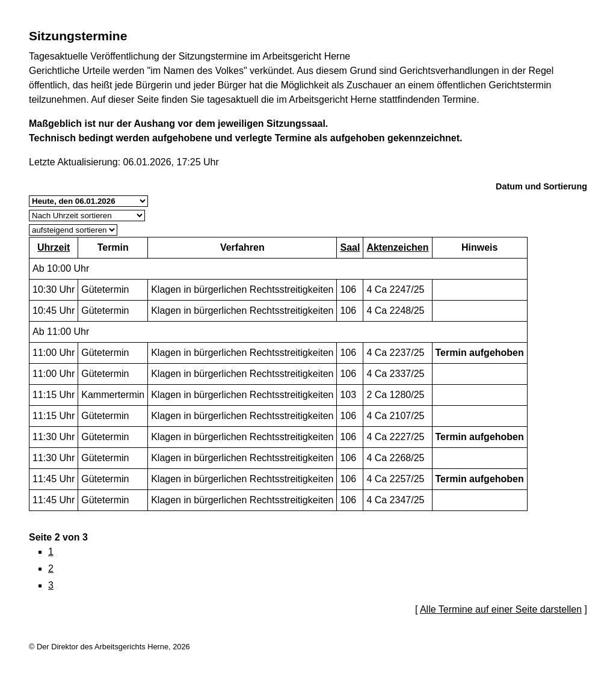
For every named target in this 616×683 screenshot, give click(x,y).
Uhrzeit (54, 247)
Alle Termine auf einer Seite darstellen (501, 609)
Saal (350, 247)
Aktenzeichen (397, 247)
